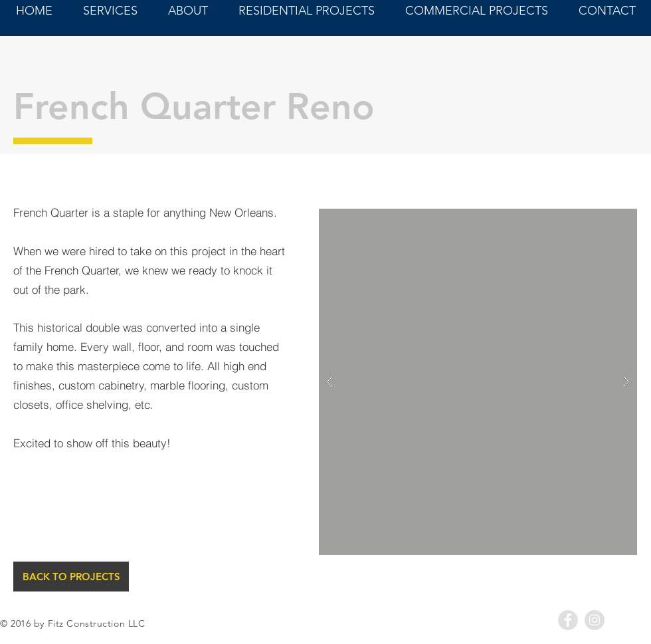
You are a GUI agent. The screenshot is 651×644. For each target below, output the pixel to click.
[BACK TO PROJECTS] (71, 577)
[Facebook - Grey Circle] (568, 620)
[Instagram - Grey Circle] (595, 620)
